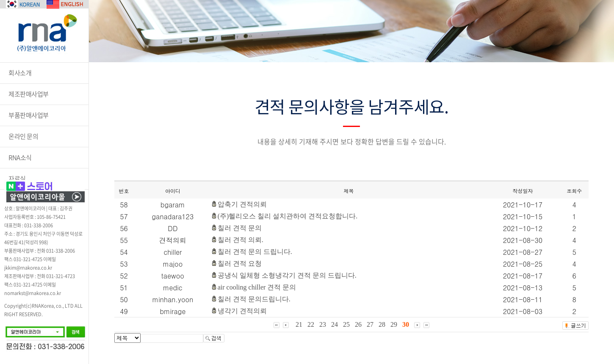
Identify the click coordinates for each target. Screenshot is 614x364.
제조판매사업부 (29, 94)
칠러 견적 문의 (240, 228)
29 (394, 324)
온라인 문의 (23, 136)
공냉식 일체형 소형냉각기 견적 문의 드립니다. (287, 275)
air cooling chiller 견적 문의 (257, 287)
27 (370, 324)
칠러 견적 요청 (240, 263)
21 (299, 324)
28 (382, 324)
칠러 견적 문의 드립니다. (255, 252)
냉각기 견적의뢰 (242, 311)
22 (311, 324)
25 (346, 324)
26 (358, 324)
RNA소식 (20, 157)
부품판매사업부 (29, 115)
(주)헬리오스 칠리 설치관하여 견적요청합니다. (288, 216)
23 (323, 324)
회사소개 (20, 73)
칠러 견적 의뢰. (241, 240)
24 (335, 324)
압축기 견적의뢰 (242, 204)
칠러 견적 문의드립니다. (254, 299)
